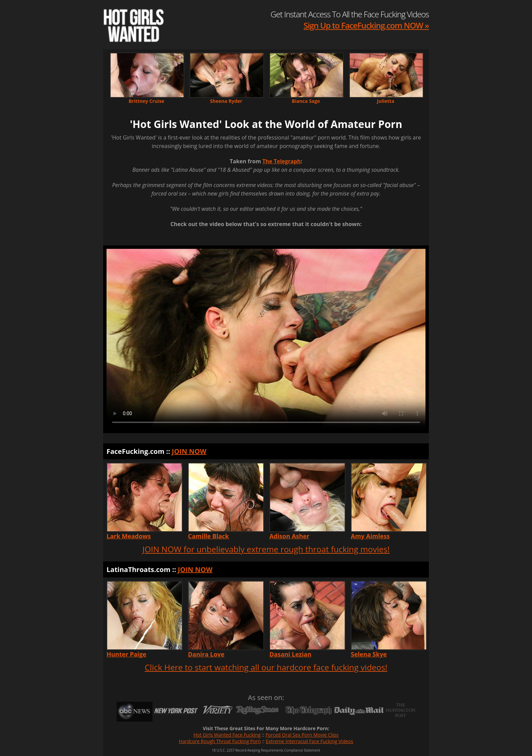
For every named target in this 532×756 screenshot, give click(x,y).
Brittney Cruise (146, 101)
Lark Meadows (129, 536)
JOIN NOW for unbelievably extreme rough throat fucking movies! (266, 549)
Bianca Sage (306, 101)
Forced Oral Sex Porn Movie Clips (302, 735)
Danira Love (206, 654)
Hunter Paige (126, 654)
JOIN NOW (189, 451)
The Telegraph (281, 161)
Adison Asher (289, 536)
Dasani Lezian (290, 654)
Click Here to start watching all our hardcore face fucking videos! (266, 667)
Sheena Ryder (226, 101)
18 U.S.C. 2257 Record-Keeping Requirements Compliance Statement (266, 750)
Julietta (386, 101)
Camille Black (208, 536)
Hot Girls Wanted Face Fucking (227, 735)
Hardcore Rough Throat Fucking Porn (220, 741)
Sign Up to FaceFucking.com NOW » (366, 25)
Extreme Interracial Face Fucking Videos (309, 741)
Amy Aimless (370, 536)
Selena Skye (369, 654)
